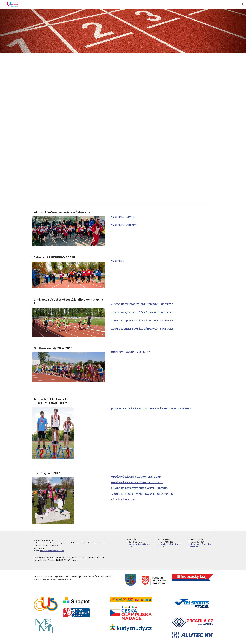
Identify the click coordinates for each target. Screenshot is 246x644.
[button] (242, 4)
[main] (69, 212)
